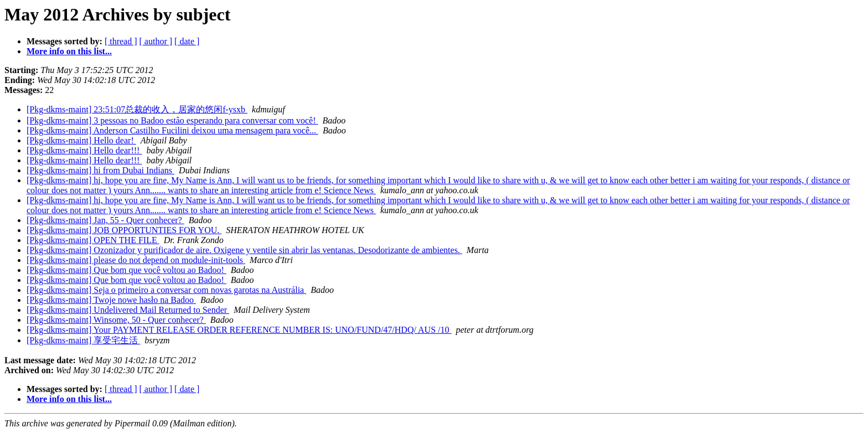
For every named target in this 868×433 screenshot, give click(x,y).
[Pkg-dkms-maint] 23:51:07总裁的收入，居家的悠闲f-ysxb (137, 109)
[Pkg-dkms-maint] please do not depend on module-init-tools (136, 260)
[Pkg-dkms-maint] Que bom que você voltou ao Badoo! (126, 270)
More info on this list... (69, 51)
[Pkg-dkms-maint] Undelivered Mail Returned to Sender (128, 310)
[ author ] (156, 41)
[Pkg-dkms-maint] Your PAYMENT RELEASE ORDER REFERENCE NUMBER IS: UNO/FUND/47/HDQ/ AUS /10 (239, 330)
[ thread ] (121, 41)
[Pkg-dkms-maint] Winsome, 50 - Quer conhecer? (116, 320)
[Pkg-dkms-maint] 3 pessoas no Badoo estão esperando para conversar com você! (172, 120)
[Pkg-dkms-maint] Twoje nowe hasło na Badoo (111, 300)
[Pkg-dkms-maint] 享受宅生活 (83, 340)
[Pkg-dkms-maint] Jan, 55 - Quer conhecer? (105, 220)
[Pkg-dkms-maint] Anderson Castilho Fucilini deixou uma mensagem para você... (172, 130)
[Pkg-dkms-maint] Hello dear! (81, 140)
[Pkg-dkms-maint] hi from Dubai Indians (100, 170)
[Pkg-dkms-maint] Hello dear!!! (84, 150)
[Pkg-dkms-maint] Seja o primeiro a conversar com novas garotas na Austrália (166, 290)
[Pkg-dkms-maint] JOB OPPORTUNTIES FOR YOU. (124, 230)
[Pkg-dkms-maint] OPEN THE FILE (93, 240)
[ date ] (187, 41)
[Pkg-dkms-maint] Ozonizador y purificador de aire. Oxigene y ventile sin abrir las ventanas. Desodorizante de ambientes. (244, 250)
